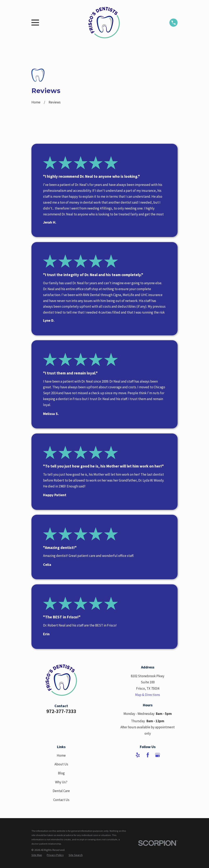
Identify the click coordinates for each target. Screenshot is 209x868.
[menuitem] (37, 855)
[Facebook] (148, 755)
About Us (61, 764)
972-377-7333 (61, 711)
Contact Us (61, 800)
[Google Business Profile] (158, 755)
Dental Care (61, 791)
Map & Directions (148, 695)
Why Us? (61, 782)
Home (61, 755)
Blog (61, 773)
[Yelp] (138, 755)
